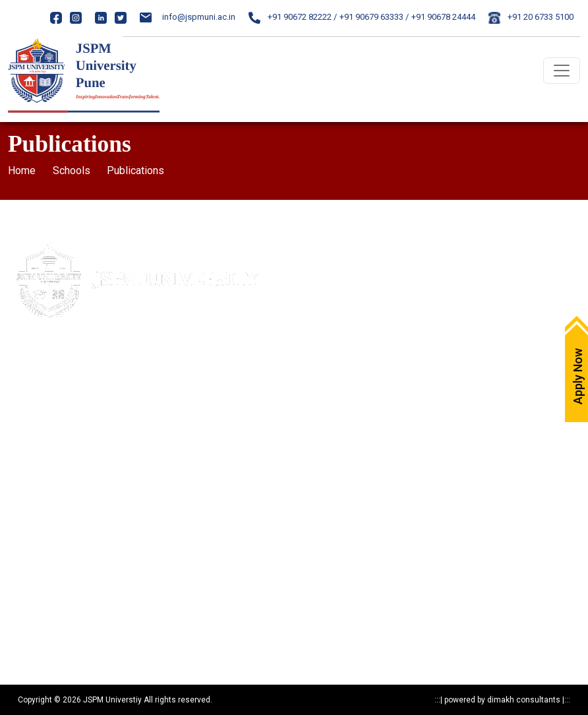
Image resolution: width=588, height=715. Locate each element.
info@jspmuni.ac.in (188, 17)
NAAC (313, 369)
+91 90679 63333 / (374, 17)
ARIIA (312, 415)
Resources (27, 618)
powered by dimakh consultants (502, 700)
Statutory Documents (47, 526)
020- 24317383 (51, 399)
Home (22, 171)
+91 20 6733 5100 (531, 17)
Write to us (322, 300)
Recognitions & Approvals (56, 549)
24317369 (113, 424)
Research (25, 595)
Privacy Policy (33, 503)
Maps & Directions (337, 277)
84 (89, 399)
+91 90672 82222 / (293, 17)
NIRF (311, 392)
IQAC (311, 346)
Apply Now (322, 254)
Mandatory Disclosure (49, 480)
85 (102, 399)
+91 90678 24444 (443, 17)
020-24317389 (64, 424)
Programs (27, 572)
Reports (22, 641)
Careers (317, 323)
